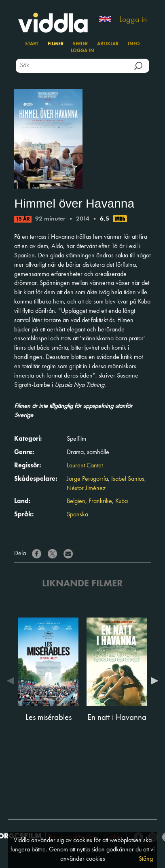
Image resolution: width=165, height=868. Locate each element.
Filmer (56, 44)
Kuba (122, 501)
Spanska (77, 515)
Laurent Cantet (85, 466)
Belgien (76, 501)
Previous (12, 681)
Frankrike (100, 501)
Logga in (133, 20)
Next (153, 681)
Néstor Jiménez (86, 488)
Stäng (146, 859)
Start (32, 44)
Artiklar (108, 44)
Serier (80, 44)
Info (134, 44)
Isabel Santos (128, 479)
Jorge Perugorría (87, 479)
